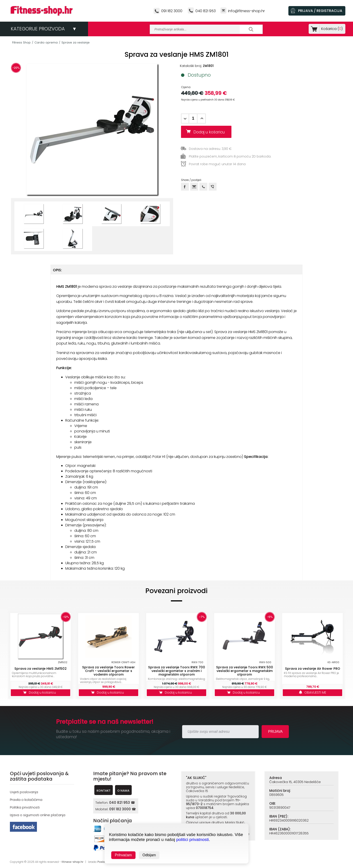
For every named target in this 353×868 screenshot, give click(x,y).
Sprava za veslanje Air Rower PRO (313, 669)
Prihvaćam (123, 855)
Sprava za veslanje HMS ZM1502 (41, 669)
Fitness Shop (21, 42)
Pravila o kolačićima (26, 800)
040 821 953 (206, 11)
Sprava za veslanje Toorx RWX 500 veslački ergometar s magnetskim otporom (245, 671)
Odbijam (149, 855)
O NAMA (123, 791)
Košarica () (331, 29)
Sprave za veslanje (76, 42)
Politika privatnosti (25, 807)
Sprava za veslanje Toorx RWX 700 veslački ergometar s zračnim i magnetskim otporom (177, 671)
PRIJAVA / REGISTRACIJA (320, 11)
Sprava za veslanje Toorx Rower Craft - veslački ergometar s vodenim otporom (109, 671)
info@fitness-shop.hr (246, 11)
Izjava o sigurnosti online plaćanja (38, 815)
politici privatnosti (193, 839)
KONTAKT (104, 791)
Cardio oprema (46, 42)
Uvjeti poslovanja (24, 792)
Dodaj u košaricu (211, 132)
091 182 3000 (172, 11)
